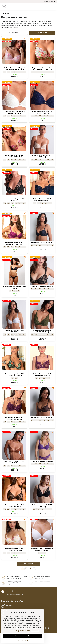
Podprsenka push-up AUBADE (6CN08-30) (42, 156)
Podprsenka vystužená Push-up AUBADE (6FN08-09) (14, 112)
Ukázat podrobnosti (23, 640)
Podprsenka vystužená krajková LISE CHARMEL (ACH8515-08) (14, 69)
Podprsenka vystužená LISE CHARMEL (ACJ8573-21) (42, 200)
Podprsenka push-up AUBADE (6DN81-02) (14, 200)
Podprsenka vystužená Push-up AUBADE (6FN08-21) (42, 112)
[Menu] (54, 7)
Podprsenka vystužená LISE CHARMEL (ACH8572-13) (14, 244)
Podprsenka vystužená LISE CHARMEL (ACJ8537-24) (14, 156)
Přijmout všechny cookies (23, 636)
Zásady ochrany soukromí (22, 631)
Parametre (42, 33)
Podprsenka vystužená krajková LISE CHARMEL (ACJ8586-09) (42, 69)
